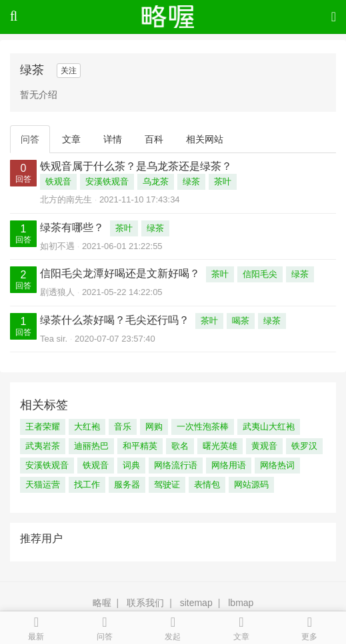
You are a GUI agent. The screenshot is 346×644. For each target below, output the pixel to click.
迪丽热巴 (91, 446)
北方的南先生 (66, 199)
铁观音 (58, 181)
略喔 (102, 603)
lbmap (241, 603)
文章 (71, 139)
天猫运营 (43, 484)
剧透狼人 (57, 292)
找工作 (87, 484)
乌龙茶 (156, 181)
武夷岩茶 (43, 446)
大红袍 (87, 427)
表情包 (207, 484)
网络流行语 (176, 465)
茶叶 (223, 181)
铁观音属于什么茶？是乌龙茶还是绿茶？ (136, 166)
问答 (30, 139)
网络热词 (277, 465)
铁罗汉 (304, 446)
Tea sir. (54, 339)
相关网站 (205, 139)
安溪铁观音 (107, 181)
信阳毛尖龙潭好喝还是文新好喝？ (120, 273)
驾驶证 (167, 484)
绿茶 (191, 181)
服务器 (127, 484)
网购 (154, 427)
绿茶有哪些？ (72, 227)
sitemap (196, 603)
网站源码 (251, 484)
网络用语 (229, 465)
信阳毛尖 (260, 274)
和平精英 (140, 446)
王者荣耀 (43, 427)
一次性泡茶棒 (203, 427)
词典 (131, 465)
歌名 (180, 446)
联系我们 (145, 603)
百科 (154, 139)
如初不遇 (57, 246)
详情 (113, 139)
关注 (69, 71)
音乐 (123, 427)
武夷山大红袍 (269, 427)
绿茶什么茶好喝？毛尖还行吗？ (115, 320)
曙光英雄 (220, 446)
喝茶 (241, 321)
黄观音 (264, 446)
